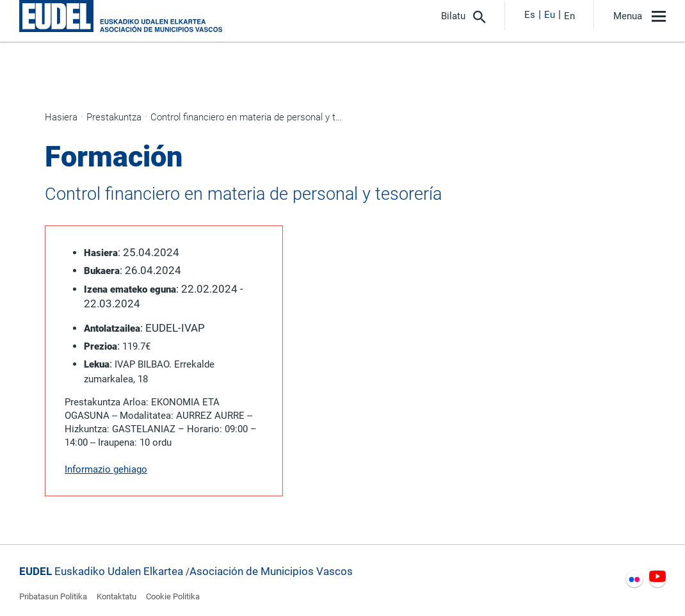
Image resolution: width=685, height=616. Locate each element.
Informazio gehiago (106, 469)
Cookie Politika (173, 596)
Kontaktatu (117, 596)
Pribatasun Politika (53, 596)
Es (530, 15)
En (569, 16)
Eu (550, 15)
